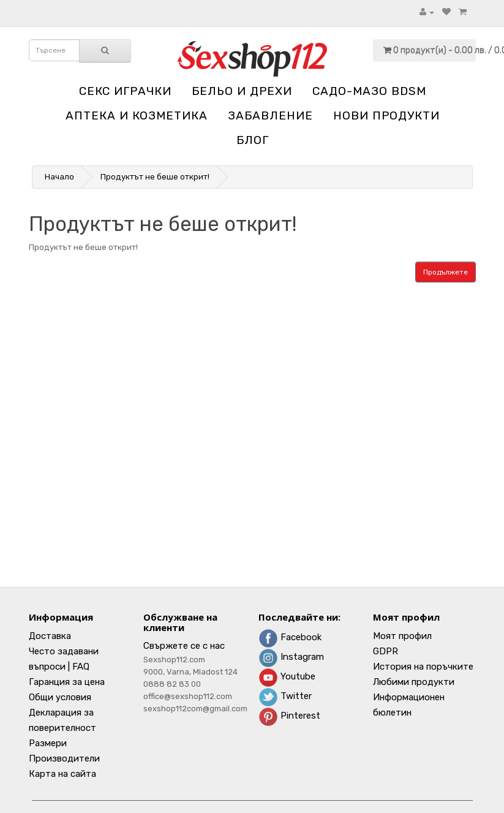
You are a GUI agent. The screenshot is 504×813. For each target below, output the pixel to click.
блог (253, 140)
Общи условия (60, 697)
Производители (64, 758)
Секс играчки (125, 91)
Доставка (50, 636)
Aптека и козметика (137, 115)
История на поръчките (423, 667)
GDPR (386, 651)
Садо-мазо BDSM (369, 91)
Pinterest (289, 716)
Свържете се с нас (184, 646)
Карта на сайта (62, 774)
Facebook (290, 637)
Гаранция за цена (67, 682)
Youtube (287, 676)
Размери (48, 743)
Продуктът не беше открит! (155, 177)
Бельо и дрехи (242, 91)
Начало (59, 177)
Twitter (285, 696)
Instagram (291, 657)
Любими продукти (414, 682)
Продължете (446, 272)
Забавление (270, 115)
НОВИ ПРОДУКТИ (386, 115)
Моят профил (402, 636)
